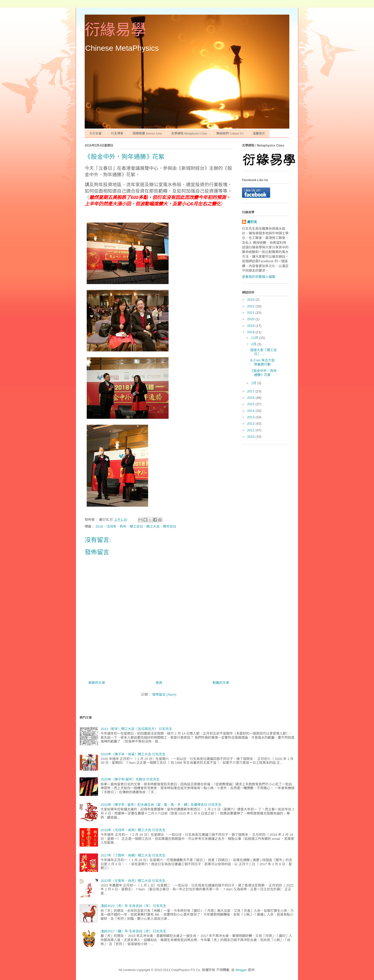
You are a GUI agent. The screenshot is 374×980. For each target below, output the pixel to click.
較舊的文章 (221, 683)
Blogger (241, 970)
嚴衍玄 (252, 222)
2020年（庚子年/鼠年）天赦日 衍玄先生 (130, 779)
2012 (251, 424)
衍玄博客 (117, 133)
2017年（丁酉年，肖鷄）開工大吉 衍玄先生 (133, 855)
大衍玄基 (95, 133)
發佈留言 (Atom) (164, 695)
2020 (251, 319)
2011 (251, 430)
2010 (251, 437)
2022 (251, 306)
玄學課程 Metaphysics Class (189, 133)
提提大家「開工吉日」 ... (263, 352)
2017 (251, 391)
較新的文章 (97, 683)
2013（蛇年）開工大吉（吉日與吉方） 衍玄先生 (136, 729)
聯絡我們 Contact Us (230, 133)
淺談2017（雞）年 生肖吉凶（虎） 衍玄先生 (133, 931)
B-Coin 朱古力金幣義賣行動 (262, 362)
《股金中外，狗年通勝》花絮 (263, 373)
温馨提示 (259, 133)
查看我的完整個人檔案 (259, 277)
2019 (251, 326)
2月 (254, 344)
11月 (255, 338)
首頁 (159, 683)
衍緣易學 (115, 30)
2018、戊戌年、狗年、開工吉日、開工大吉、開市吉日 (136, 527)
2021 (251, 313)
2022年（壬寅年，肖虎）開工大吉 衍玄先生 (133, 881)
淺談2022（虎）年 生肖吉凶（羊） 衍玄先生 (133, 906)
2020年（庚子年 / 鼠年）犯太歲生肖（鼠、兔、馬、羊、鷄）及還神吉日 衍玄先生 (161, 805)
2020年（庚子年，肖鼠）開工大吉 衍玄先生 (133, 754)
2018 (251, 332)
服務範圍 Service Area (147, 133)
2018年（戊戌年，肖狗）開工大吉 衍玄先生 (133, 830)
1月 (254, 383)
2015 (251, 404)
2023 (251, 300)
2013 (251, 417)
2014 (251, 411)
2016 (251, 398)
